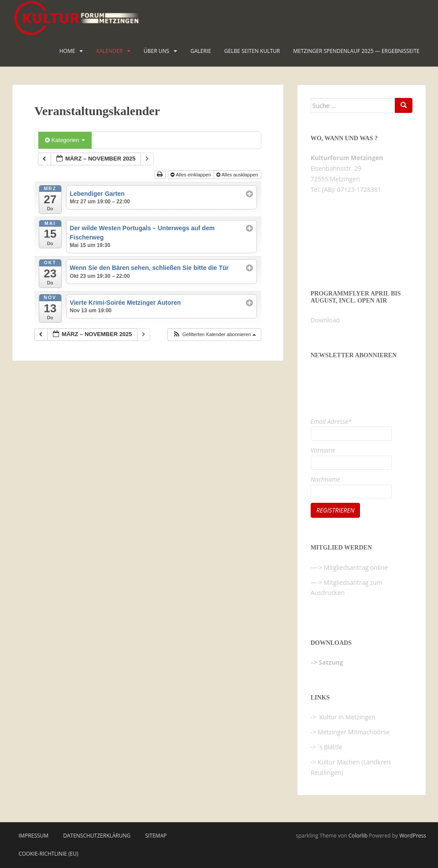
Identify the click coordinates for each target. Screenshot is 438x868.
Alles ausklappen (238, 175)
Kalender (109, 51)
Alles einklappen (191, 175)
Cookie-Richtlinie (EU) (48, 854)
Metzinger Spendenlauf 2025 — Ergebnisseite (356, 51)
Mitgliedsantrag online (356, 567)
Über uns (156, 51)
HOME (67, 51)
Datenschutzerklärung (97, 836)
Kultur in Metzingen (347, 717)
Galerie (201, 51)
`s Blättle (330, 747)
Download (325, 320)
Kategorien (65, 140)
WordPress (413, 836)
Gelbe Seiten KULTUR (252, 51)
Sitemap (156, 836)
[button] (214, 335)
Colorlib (358, 836)
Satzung (331, 662)
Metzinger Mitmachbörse (354, 732)
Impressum (33, 836)
